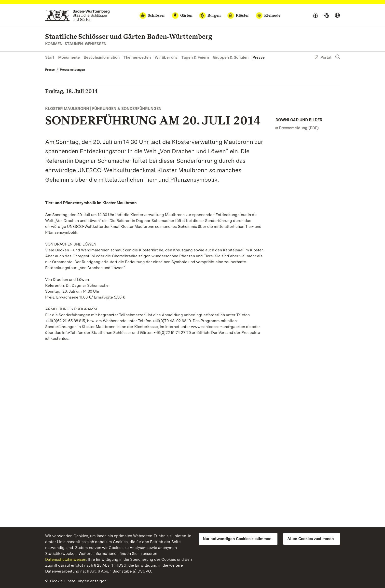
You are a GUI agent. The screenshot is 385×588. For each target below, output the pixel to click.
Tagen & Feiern (195, 57)
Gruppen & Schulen (231, 57)
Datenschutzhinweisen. (66, 559)
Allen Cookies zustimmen (311, 539)
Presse (259, 57)
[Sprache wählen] (337, 15)
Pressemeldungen (72, 70)
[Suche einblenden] (338, 57)
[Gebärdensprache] (326, 15)
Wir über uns (166, 57)
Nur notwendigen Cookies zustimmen (237, 539)
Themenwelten (137, 57)
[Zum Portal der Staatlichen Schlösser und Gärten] (77, 15)
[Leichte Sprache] (316, 15)
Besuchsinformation (102, 57)
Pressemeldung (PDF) (299, 128)
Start (50, 57)
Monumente (69, 57)
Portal (323, 58)
